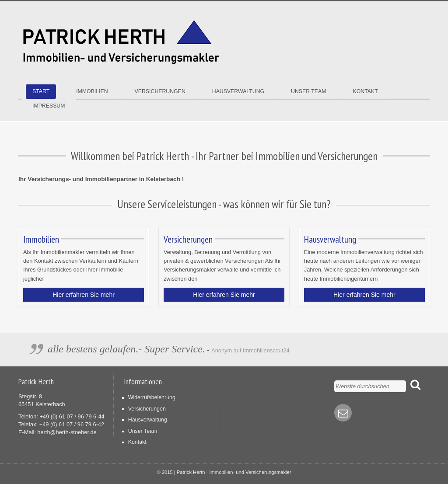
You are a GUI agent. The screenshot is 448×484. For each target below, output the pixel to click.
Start (41, 91)
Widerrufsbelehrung (152, 397)
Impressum (49, 106)
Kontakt (366, 91)
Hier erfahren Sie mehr (84, 295)
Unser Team (308, 91)
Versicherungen (160, 91)
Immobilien (92, 91)
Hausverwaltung (238, 91)
